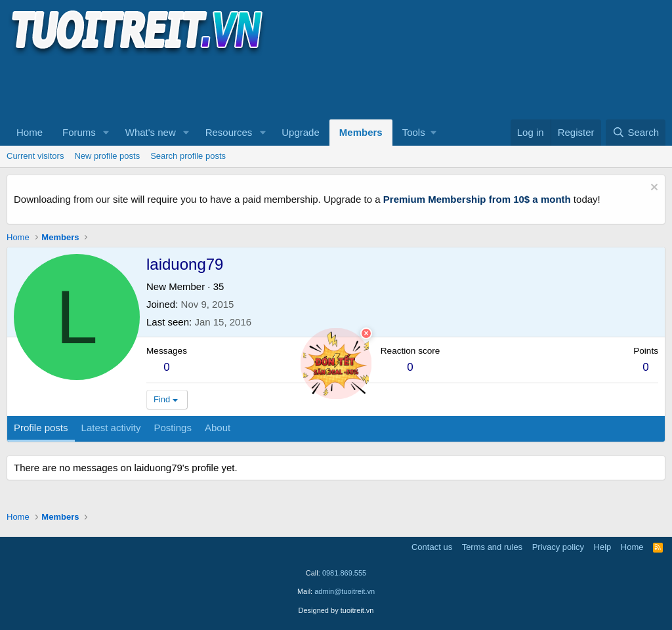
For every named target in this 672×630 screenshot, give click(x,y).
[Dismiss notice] (653, 189)
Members (361, 132)
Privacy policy (558, 547)
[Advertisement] (245, 86)
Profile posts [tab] (41, 428)
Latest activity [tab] (111, 428)
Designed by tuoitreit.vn (336, 610)
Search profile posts (188, 156)
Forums (79, 132)
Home (30, 132)
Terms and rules (492, 547)
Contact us (432, 547)
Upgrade (301, 132)
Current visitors (35, 156)
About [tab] (218, 428)
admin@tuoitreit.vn (345, 591)
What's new (151, 132)
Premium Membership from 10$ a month (477, 199)
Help (603, 547)
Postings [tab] (173, 428)
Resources (229, 132)
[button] (106, 133)
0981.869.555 (344, 573)
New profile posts (107, 156)
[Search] (636, 133)
